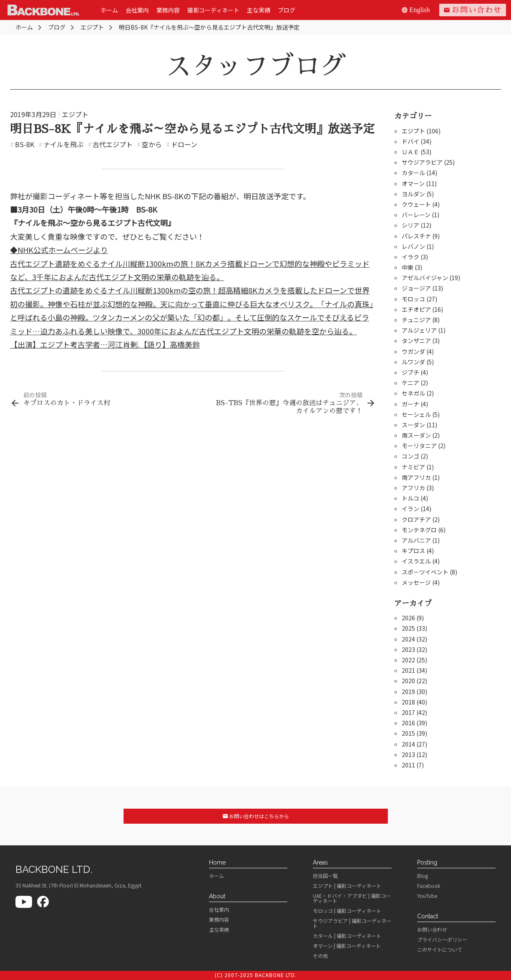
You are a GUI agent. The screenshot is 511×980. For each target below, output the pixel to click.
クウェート (416, 204)
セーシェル (416, 414)
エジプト (75, 114)
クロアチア (416, 519)
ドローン (182, 144)
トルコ (410, 498)
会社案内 (137, 10)
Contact (428, 916)
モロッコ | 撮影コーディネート (347, 911)
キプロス (413, 551)
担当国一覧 (325, 876)
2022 (408, 660)
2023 (408, 649)
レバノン (413, 246)
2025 (408, 628)
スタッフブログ (256, 66)
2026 (408, 618)
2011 (408, 765)
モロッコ (413, 299)
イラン (410, 509)
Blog (423, 876)
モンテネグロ (419, 530)
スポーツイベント (425, 572)
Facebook (429, 886)
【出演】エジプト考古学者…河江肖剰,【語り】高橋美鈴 (105, 344)
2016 (408, 723)
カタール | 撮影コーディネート (347, 936)
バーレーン (416, 215)
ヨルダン (413, 194)
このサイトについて (440, 950)
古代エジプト (110, 144)
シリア (410, 225)
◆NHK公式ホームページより (59, 250)
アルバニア (416, 540)
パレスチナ (416, 236)
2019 (408, 692)
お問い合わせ (473, 10)
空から (149, 144)
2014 (408, 744)
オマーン (413, 183)
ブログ (287, 10)
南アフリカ (416, 477)
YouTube (427, 896)
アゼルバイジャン (425, 278)
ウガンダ (413, 351)
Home (217, 862)
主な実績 (259, 10)
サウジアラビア (422, 162)
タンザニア (416, 341)
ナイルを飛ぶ (61, 144)
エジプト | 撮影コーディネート (347, 886)
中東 (408, 267)
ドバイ (410, 141)
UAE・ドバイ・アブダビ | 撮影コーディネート (352, 898)
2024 (408, 639)
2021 (408, 670)
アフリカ (413, 488)
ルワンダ (413, 362)
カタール (413, 173)
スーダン (413, 425)
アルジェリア (419, 330)
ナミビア (413, 467)
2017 (408, 712)
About (217, 896)
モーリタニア (419, 446)
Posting (427, 862)
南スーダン (416, 435)
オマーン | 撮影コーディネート (347, 946)
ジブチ (410, 372)
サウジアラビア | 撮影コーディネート (352, 923)
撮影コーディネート (213, 10)
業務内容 (168, 10)
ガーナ (410, 404)
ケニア (410, 383)
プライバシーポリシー (442, 940)
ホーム (109, 10)
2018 (408, 702)
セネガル (413, 393)
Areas (320, 862)
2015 (408, 733)
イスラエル (416, 561)
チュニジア (416, 320)
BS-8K (22, 144)
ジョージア (416, 288)
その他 (320, 956)
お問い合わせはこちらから (255, 816)
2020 (408, 681)
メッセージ (416, 582)
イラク (410, 257)
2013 (408, 754)
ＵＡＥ (410, 152)
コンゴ (410, 456)
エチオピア (416, 309)
